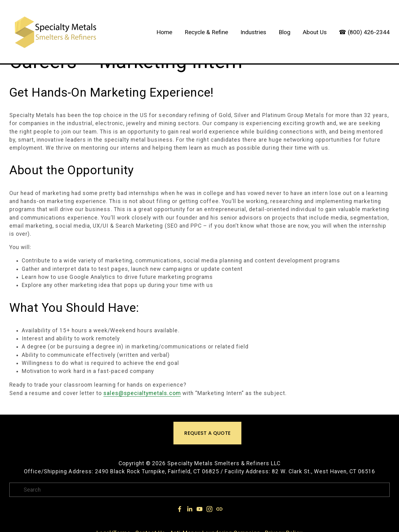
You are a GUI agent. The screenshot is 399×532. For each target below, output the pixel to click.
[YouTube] (199, 509)
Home (164, 32)
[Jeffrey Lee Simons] (190, 509)
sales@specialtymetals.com (142, 393)
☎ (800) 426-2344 (364, 32)
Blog (285, 32)
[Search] (200, 490)
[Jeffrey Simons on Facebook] (180, 509)
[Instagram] (209, 509)
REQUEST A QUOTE (207, 433)
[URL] (219, 509)
